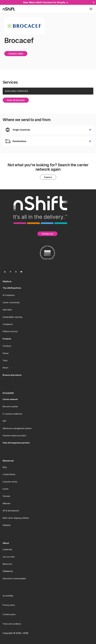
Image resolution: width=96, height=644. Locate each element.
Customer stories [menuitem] (10, 482)
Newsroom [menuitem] (7, 564)
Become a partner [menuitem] (10, 407)
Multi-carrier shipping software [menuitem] (16, 518)
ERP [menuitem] (4, 421)
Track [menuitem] (5, 361)
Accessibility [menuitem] (8, 596)
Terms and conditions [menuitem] (12, 624)
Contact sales (16, 54)
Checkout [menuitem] (7, 346)
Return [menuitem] (5, 368)
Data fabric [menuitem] (7, 310)
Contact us (47, 234)
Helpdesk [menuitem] (7, 525)
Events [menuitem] (6, 489)
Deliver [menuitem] (6, 353)
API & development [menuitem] (11, 511)
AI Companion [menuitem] (9, 295)
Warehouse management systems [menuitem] (17, 428)
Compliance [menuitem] (8, 324)
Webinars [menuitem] (7, 503)
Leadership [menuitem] (7, 549)
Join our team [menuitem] (9, 557)
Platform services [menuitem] (10, 331)
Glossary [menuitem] (7, 496)
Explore (48, 177)
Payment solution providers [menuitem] (14, 436)
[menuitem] (48, 282)
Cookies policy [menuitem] (9, 614)
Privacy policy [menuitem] (9, 605)
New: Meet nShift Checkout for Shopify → (46, 2)
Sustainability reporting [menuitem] (12, 317)
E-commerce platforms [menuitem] (12, 414)
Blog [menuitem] (5, 467)
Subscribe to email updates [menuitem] (14, 579)
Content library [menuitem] (9, 474)
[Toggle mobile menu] (91, 9)
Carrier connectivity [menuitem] (11, 303)
